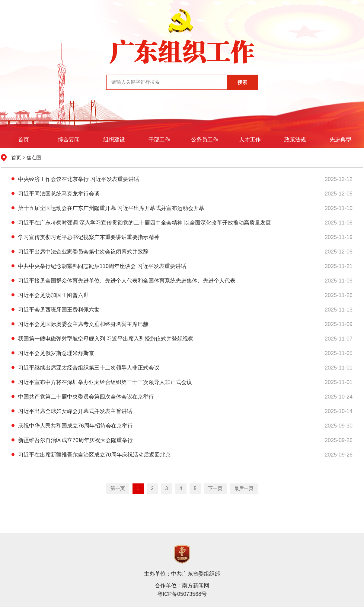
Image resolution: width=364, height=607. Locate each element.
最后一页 (244, 488)
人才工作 (250, 140)
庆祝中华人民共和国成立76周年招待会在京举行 (72, 426)
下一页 (215, 488)
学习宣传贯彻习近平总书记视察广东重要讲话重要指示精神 (85, 237)
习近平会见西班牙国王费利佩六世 (56, 310)
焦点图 (34, 158)
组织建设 (114, 140)
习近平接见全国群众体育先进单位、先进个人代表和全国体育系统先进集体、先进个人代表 (123, 281)
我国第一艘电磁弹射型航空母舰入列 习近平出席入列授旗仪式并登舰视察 (102, 339)
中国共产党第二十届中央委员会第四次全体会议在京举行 (83, 397)
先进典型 (340, 140)
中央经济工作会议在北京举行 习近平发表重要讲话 (75, 179)
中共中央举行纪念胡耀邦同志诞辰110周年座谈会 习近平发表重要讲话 (99, 266)
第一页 (118, 488)
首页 (24, 140)
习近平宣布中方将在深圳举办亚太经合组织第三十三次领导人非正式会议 (102, 382)
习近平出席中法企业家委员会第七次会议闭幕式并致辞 (80, 252)
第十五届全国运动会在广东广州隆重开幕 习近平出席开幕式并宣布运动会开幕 (108, 208)
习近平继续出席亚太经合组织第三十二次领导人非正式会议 (85, 368)
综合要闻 (69, 140)
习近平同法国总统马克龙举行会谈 (56, 194)
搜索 (242, 82)
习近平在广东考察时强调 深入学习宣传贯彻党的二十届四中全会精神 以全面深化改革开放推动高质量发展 (141, 223)
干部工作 (159, 140)
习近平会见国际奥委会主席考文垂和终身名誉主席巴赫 (80, 324)
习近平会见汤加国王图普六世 (50, 295)
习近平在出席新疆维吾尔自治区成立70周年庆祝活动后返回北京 (91, 455)
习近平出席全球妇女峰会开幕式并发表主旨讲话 (72, 411)
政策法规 (295, 140)
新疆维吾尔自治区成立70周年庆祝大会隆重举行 (72, 440)
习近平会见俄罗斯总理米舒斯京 (53, 353)
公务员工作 (205, 140)
